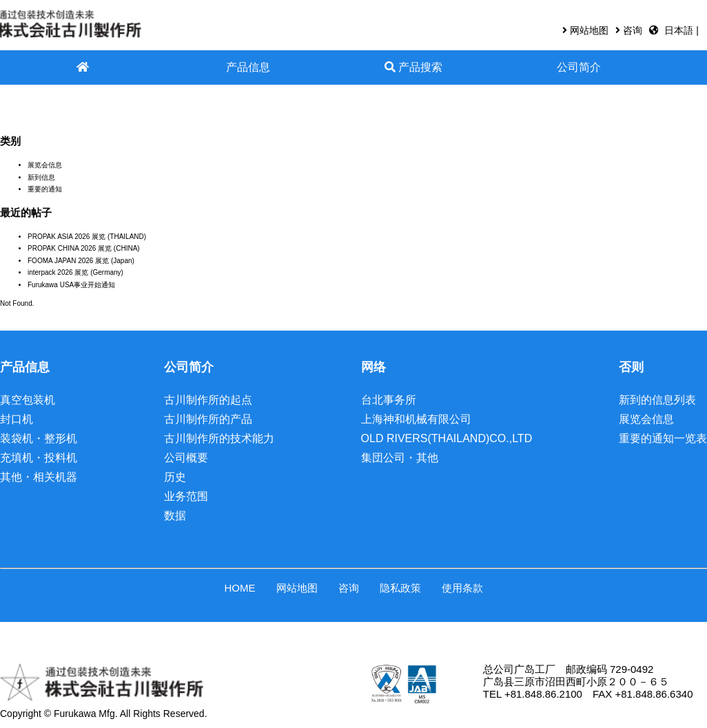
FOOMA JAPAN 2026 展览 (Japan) (81, 261)
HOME (240, 588)
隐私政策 (400, 588)
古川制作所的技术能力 (219, 438)
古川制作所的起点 (208, 400)
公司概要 (186, 458)
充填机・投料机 (39, 458)
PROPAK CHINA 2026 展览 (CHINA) (84, 248)
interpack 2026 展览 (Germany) (75, 272)
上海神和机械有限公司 (416, 419)
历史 (175, 477)
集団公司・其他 (400, 458)
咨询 (633, 30)
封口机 (17, 419)
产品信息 (248, 67)
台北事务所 (389, 400)
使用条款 (462, 588)
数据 (175, 516)
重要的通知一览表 (663, 438)
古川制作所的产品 (208, 419)
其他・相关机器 (39, 477)
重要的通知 (45, 189)
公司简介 (579, 67)
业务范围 (186, 496)
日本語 (680, 30)
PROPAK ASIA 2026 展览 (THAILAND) (87, 237)
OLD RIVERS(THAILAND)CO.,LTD (447, 438)
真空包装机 (28, 400)
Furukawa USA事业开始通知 (71, 285)
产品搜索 (413, 67)
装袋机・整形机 (39, 438)
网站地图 (589, 30)
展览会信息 (45, 165)
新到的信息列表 (657, 400)
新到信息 (41, 177)
